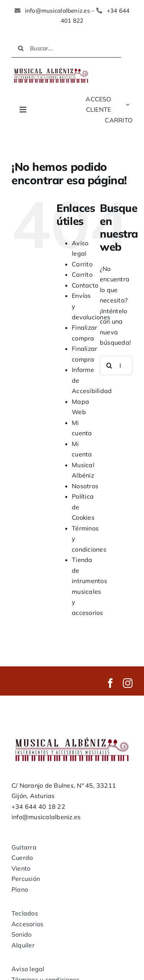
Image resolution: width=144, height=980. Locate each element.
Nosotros (85, 486)
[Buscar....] (66, 48)
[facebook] (110, 683)
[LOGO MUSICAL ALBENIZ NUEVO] (51, 68)
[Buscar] (21, 48)
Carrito (82, 264)
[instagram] (128, 683)
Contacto (85, 285)
